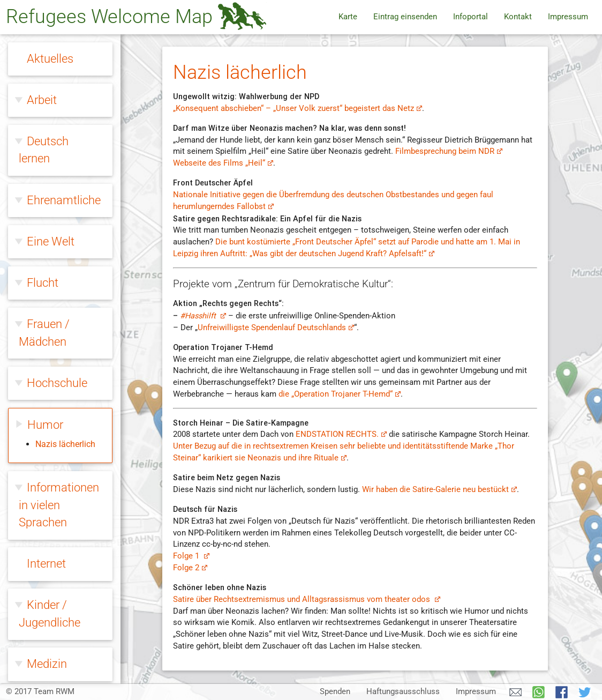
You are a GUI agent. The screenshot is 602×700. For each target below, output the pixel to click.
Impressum (568, 17)
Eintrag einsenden (405, 17)
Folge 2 (190, 568)
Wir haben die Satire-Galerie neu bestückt (439, 490)
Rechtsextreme (65, 535)
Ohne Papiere (61, 452)
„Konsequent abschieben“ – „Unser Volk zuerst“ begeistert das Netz (297, 109)
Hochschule (57, 89)
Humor (45, 131)
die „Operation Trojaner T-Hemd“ (339, 394)
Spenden (335, 692)
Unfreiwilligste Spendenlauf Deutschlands (276, 328)
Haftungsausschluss (403, 692)
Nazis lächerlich (65, 150)
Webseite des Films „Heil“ (223, 163)
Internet (46, 269)
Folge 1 (191, 556)
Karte (348, 17)
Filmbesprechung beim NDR (449, 151)
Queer (42, 494)
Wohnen (48, 618)
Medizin (47, 370)
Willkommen (59, 576)
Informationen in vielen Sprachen (59, 211)
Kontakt (518, 17)
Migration (51, 411)
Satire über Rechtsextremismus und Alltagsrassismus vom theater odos (306, 600)
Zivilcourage (58, 659)
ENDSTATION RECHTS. (341, 434)
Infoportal (471, 17)
